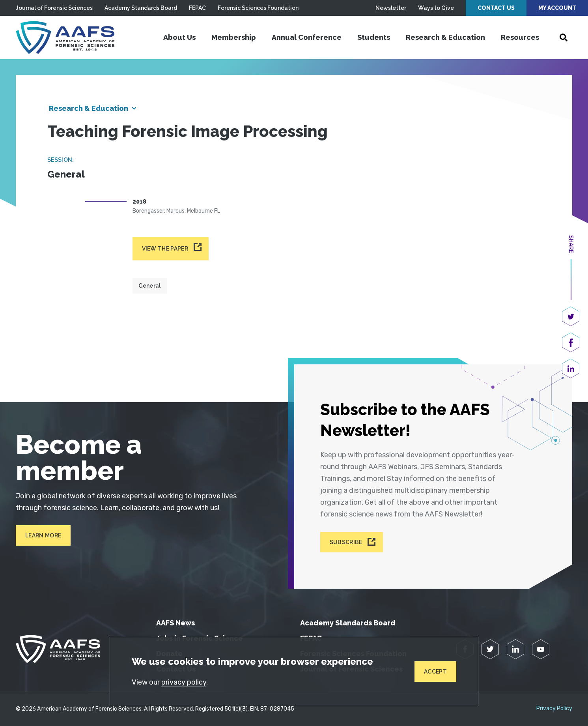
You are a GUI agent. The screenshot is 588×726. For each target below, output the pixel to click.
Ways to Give (436, 8)
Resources (520, 37)
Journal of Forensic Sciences (54, 8)
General (150, 286)
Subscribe (346, 542)
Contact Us (496, 8)
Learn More (43, 535)
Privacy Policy (554, 709)
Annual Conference (307, 37)
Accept (435, 672)
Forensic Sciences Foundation (258, 8)
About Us (179, 37)
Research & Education (445, 37)
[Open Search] (564, 37)
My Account (557, 8)
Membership (234, 37)
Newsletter (391, 8)
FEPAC (197, 8)
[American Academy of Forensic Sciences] (65, 37)
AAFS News (175, 623)
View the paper (165, 249)
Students (374, 37)
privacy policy (184, 682)
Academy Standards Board (141, 8)
